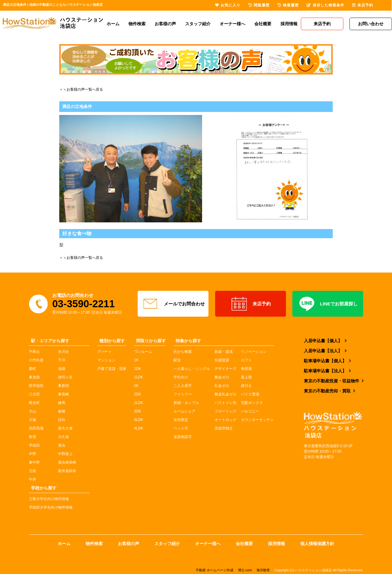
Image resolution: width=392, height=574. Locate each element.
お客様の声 (165, 24)
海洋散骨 (263, 570)
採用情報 (289, 24)
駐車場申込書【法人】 (325, 371)
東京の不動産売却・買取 (327, 391)
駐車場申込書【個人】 (325, 361)
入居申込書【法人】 (323, 351)
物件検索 (137, 24)
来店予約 (251, 304)
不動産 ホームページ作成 (215, 570)
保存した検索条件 (325, 5)
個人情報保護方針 (317, 544)
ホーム (113, 24)
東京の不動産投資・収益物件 (332, 381)
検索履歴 (288, 5)
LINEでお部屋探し (328, 304)
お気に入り (228, 5)
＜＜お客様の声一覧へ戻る (81, 89)
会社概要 (263, 24)
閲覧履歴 (259, 5)
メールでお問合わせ (173, 304)
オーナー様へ (232, 24)
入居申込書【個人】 (323, 341)
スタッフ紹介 (198, 24)
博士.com (245, 570)
